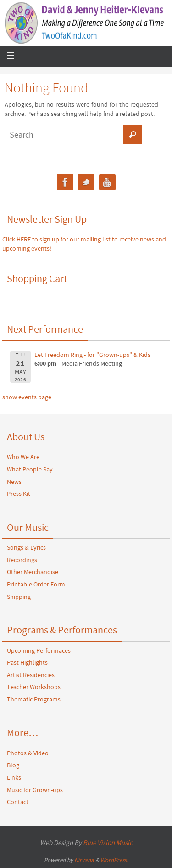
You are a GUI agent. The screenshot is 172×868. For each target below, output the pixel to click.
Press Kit (19, 494)
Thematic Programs (34, 699)
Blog (13, 765)
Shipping (19, 597)
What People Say (30, 469)
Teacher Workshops (34, 687)
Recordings (22, 560)
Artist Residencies (31, 675)
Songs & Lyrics (26, 547)
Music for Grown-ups (35, 790)
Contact (18, 802)
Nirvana (84, 860)
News (14, 482)
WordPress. (114, 860)
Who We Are (23, 457)
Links (14, 777)
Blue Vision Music (108, 842)
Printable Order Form (36, 584)
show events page (27, 397)
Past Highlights (27, 662)
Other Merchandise (33, 572)
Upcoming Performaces (39, 650)
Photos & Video (28, 753)
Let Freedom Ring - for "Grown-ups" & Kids (92, 355)
